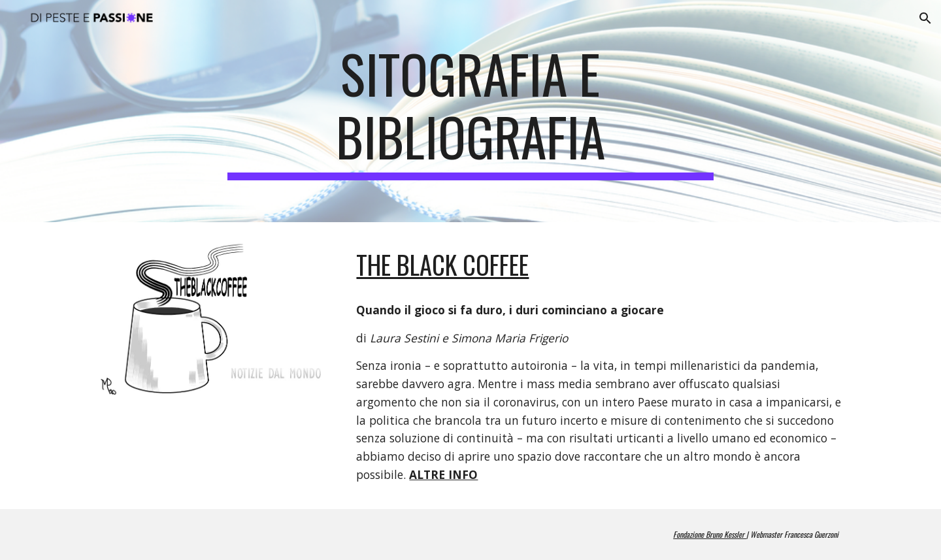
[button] (925, 18)
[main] (470, 111)
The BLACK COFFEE (442, 264)
